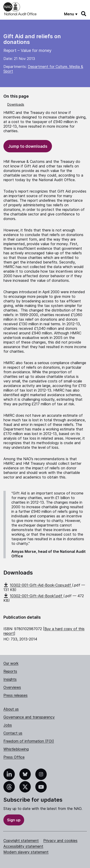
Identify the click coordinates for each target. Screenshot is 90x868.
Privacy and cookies (60, 841)
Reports (10, 671)
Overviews (12, 687)
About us (11, 709)
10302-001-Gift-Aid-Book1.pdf (33, 596)
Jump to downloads (28, 146)
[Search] (84, 14)
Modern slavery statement (26, 852)
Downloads (16, 104)
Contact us (13, 733)
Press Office (14, 757)
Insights (10, 679)
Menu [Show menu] (69, 14)
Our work (11, 663)
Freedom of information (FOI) (29, 741)
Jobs (8, 725)
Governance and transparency (29, 717)
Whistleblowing (16, 749)
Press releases (15, 695)
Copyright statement (21, 841)
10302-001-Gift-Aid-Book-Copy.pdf (38, 585)
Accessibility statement (23, 846)
